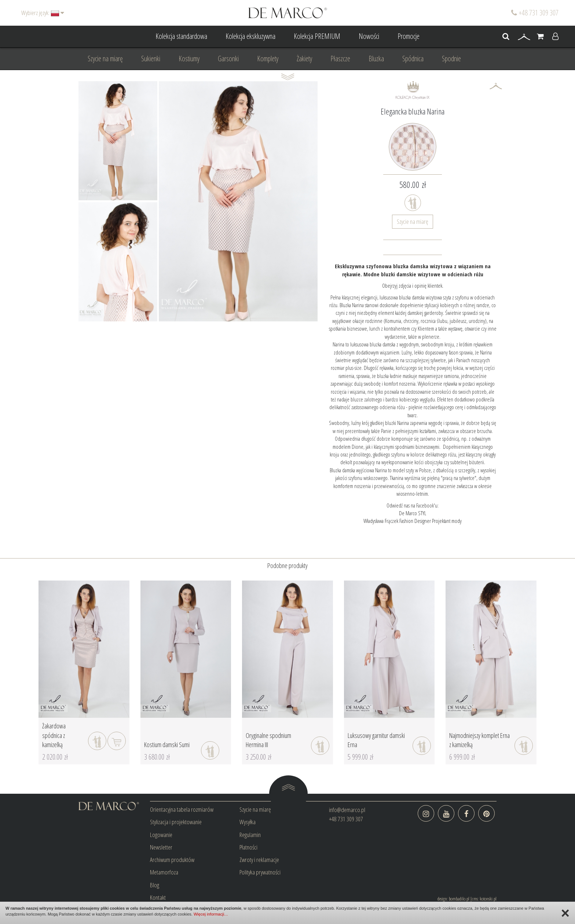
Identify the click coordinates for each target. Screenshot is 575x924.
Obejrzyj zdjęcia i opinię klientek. (413, 285)
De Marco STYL (413, 513)
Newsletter (161, 847)
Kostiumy (189, 59)
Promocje (409, 36)
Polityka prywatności (260, 872)
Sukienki (151, 59)
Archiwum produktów (172, 860)
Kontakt (158, 897)
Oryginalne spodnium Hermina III (268, 740)
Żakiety (304, 59)
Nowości (369, 36)
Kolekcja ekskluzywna (250, 36)
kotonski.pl (488, 899)
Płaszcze (340, 59)
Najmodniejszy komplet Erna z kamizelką (479, 740)
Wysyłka (248, 822)
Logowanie (161, 835)
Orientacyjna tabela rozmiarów (182, 809)
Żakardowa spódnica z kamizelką (54, 735)
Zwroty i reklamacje (259, 860)
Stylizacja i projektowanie (176, 822)
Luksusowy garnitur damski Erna (376, 740)
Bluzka (376, 59)
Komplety (268, 59)
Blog (155, 885)
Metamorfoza (164, 872)
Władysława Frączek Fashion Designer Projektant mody (413, 521)
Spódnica (413, 59)
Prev (88, 201)
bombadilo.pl (459, 899)
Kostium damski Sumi (167, 745)
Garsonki (228, 59)
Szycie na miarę (105, 59)
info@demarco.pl (347, 810)
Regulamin (250, 835)
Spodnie (451, 59)
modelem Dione (348, 447)
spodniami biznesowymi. (418, 447)
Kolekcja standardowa (181, 36)
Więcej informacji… (211, 914)
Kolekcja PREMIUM (317, 36)
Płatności (248, 847)
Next (148, 201)
